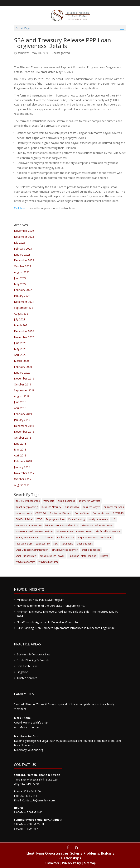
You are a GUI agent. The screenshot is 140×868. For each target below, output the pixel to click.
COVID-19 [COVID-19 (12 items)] (118, 513)
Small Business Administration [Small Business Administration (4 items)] (32, 550)
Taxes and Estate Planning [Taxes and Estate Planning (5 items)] (82, 556)
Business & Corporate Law (33, 654)
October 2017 (23, 479)
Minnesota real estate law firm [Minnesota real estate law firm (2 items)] (62, 525)
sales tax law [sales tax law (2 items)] (43, 544)
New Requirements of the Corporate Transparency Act (51, 606)
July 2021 (20, 319)
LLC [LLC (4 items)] (113, 519)
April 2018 (20, 455)
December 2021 (24, 302)
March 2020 (21, 361)
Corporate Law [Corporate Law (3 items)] (101, 513)
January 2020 (22, 373)
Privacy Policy (72, 863)
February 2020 (23, 367)
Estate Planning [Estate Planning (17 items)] (77, 519)
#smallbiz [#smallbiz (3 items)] (49, 501)
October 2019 (23, 384)
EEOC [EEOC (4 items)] (39, 519)
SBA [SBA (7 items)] (56, 544)
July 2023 (20, 243)
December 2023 (24, 237)
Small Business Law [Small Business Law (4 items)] (26, 556)
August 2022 (22, 272)
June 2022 (20, 278)
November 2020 (24, 337)
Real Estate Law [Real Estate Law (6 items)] (65, 538)
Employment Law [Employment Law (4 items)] (55, 519)
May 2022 (20, 284)
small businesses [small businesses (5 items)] (91, 550)
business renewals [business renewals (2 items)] (114, 507)
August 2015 (22, 485)
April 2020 (20, 355)
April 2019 (20, 408)
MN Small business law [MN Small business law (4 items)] (108, 531)
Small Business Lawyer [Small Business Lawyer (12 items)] (52, 556)
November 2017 (24, 473)
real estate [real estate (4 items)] (48, 538)
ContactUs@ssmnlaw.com (38, 800)
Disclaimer (52, 863)
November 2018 (24, 432)
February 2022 (23, 290)
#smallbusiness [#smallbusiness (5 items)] (66, 501)
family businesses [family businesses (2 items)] (98, 519)
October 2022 (23, 266)
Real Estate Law (27, 666)
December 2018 (24, 426)
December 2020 (24, 331)
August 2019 (22, 396)
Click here (20, 208)
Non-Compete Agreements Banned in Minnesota (47, 622)
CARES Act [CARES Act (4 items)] (41, 513)
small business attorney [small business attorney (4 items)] (65, 550)
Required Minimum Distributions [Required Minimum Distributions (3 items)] (95, 538)
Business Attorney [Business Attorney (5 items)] (51, 507)
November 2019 (24, 378)
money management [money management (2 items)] (27, 538)
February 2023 (23, 249)
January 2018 (22, 467)
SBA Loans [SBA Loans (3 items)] (67, 544)
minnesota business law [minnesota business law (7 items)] (29, 525)
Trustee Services (27, 678)
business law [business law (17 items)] (72, 507)
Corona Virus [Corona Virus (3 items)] (82, 513)
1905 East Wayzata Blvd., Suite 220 (36, 779)
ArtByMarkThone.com (28, 727)
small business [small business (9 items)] (85, 544)
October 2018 (23, 438)
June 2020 (20, 343)
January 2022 (22, 296)
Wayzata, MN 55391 (27, 784)
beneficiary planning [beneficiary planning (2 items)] (27, 507)
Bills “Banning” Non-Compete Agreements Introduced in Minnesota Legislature (66, 628)
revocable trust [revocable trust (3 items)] (24, 544)
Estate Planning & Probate (33, 660)
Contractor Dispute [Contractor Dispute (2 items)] (60, 513)
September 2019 (24, 390)
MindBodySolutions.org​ (29, 750)
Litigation (22, 672)
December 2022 (24, 260)
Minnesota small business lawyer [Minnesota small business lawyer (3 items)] (74, 531)
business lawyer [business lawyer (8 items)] (91, 507)
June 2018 (20, 443)
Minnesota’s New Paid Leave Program (41, 600)
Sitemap (90, 863)
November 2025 (24, 231)
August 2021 (22, 314)
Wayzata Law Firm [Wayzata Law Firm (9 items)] (48, 562)
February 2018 (23, 461)
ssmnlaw (23, 53)
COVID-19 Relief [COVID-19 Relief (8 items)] (24, 519)
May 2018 (20, 449)
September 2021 (24, 308)
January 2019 (22, 420)
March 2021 (21, 325)
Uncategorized (61, 53)
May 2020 (20, 349)
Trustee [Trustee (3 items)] (104, 556)
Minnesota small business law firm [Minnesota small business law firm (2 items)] (34, 531)
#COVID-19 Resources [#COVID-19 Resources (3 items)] (28, 501)
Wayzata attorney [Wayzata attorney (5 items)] (25, 562)
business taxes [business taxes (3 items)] (24, 513)
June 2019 (20, 402)
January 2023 (22, 255)
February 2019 (23, 414)
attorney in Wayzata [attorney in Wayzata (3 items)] (89, 501)
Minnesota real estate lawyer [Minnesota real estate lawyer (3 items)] (97, 525)
